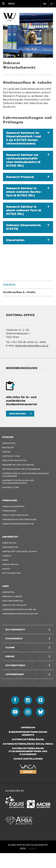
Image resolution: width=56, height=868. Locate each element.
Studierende (14, 639)
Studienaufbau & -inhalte (19, 292)
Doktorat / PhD (11, 456)
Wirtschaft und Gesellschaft (20, 551)
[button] (9, 4)
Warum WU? (9, 443)
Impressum (28, 728)
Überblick (9, 285)
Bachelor (8, 447)
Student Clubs (11, 487)
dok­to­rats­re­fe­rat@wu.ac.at (32, 346)
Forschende (9, 511)
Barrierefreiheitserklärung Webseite (28, 733)
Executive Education (14, 460)
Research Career (12, 596)
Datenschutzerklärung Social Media (28, 744)
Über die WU (9, 543)
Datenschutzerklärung (28, 739)
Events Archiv (10, 564)
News (5, 560)
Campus (7, 556)
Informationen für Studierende (21, 469)
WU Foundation (11, 573)
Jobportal (8, 592)
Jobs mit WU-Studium (14, 605)
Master (6, 452)
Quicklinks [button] (52, 4)
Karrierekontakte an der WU (19, 609)
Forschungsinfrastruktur (18, 524)
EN (45, 4)
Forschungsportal (13, 506)
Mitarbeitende (15, 665)
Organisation (10, 547)
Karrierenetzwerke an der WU (20, 614)
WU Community (15, 630)
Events (6, 569)
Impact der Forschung (15, 515)
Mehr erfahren (17, 414)
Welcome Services (13, 601)
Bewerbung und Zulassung (18, 465)
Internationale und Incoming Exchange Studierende (26, 475)
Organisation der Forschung (19, 519)
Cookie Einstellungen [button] (28, 759)
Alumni (10, 647)
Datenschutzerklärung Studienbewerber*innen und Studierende (28, 751)
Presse (10, 656)
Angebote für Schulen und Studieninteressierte (18, 482)
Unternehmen (14, 674)
